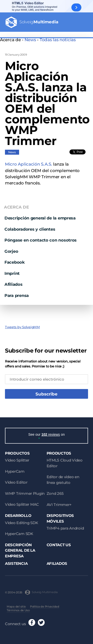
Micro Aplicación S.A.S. (29, 162)
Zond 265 (55, 492)
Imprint (12, 271)
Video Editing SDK (21, 521)
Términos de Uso (18, 609)
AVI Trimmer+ (59, 503)
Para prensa (17, 293)
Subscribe (46, 392)
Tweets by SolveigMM (22, 324)
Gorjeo (11, 249)
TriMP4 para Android (65, 527)
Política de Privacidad (45, 605)
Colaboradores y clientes (30, 227)
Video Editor (16, 481)
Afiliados (14, 282)
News (30, 40)
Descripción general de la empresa (40, 215)
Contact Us (59, 543)
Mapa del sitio (16, 605)
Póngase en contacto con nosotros (41, 238)
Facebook (15, 260)
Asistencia (16, 562)
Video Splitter (17, 459)
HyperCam (15, 470)
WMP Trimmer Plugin (25, 492)
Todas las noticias (58, 40)
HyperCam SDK (19, 532)
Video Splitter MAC (22, 503)
